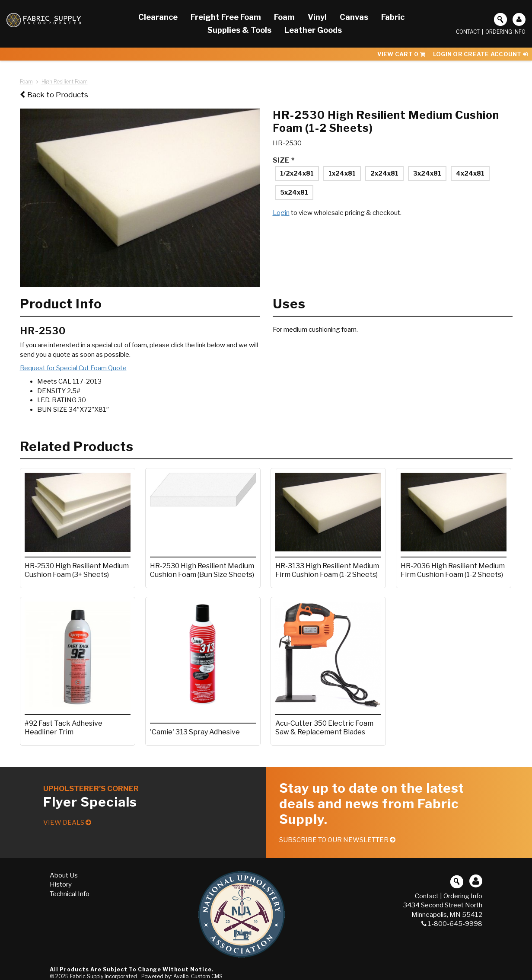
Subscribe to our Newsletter (337, 840)
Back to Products (54, 95)
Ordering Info (505, 32)
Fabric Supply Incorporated (104, 976)
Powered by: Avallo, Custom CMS (182, 976)
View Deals (67, 823)
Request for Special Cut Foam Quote (73, 368)
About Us (64, 875)
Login (281, 213)
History (61, 884)
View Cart (401, 54)
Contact (468, 32)
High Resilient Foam (65, 82)
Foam (26, 82)
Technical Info (70, 894)
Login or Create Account (480, 54)
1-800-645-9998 (452, 924)
